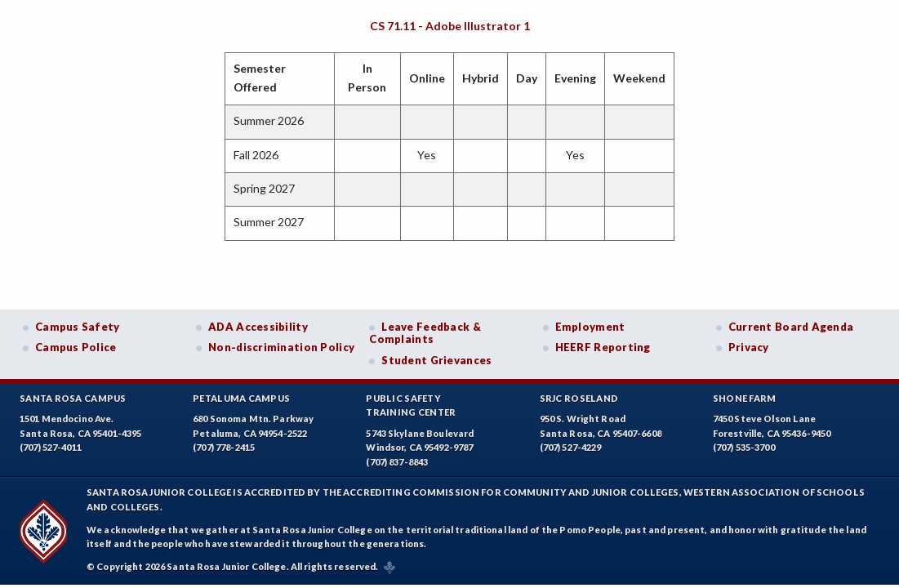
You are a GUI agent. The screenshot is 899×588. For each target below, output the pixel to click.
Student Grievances (436, 360)
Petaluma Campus (241, 398)
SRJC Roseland (579, 398)
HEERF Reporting (603, 347)
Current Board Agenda (791, 327)
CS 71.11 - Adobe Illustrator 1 (450, 26)
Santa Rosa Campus (73, 398)
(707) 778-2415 (224, 447)
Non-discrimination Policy (281, 347)
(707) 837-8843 (397, 462)
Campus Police (76, 347)
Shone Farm (745, 398)
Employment (590, 327)
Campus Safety (78, 327)
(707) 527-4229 (571, 447)
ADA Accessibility (258, 327)
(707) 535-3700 (744, 447)
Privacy (749, 347)
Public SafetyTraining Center (411, 405)
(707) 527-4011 (51, 447)
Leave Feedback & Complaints (425, 333)
